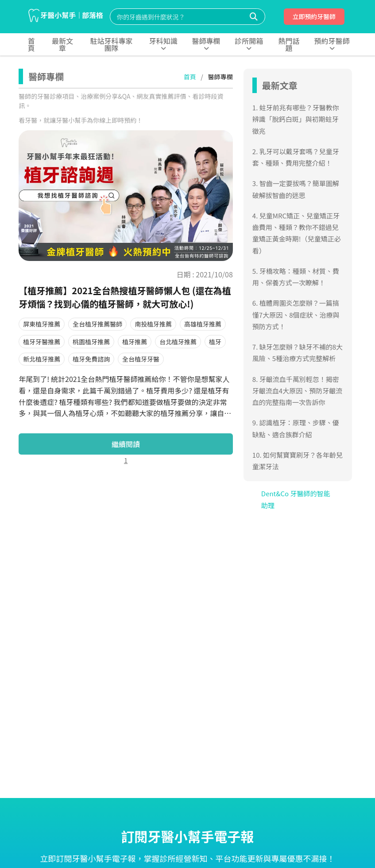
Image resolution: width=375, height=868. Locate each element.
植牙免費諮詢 (91, 359)
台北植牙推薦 (178, 342)
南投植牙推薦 (153, 324)
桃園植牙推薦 (91, 342)
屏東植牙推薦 (42, 324)
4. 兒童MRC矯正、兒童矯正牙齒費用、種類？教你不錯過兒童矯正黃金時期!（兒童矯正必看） (297, 233)
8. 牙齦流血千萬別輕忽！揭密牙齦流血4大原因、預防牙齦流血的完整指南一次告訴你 (297, 391)
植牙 (215, 342)
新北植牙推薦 (42, 359)
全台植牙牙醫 (141, 359)
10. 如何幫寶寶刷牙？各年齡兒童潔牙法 (298, 461)
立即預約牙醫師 (314, 16)
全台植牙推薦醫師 (97, 324)
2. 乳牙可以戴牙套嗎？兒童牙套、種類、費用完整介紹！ (296, 157)
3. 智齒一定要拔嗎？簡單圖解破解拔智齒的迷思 (296, 189)
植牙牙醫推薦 (42, 342)
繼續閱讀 (126, 444)
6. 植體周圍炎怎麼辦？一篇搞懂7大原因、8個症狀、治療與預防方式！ (296, 315)
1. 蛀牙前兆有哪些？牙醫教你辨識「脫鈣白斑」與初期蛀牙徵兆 (296, 119)
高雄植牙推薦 (203, 324)
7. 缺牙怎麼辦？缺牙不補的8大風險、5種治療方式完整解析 (298, 352)
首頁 (190, 77)
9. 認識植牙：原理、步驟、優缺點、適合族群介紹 (296, 428)
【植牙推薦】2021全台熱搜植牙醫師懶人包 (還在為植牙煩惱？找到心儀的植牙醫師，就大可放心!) (125, 297)
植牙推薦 (135, 342)
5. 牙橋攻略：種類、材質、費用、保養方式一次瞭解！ (296, 277)
